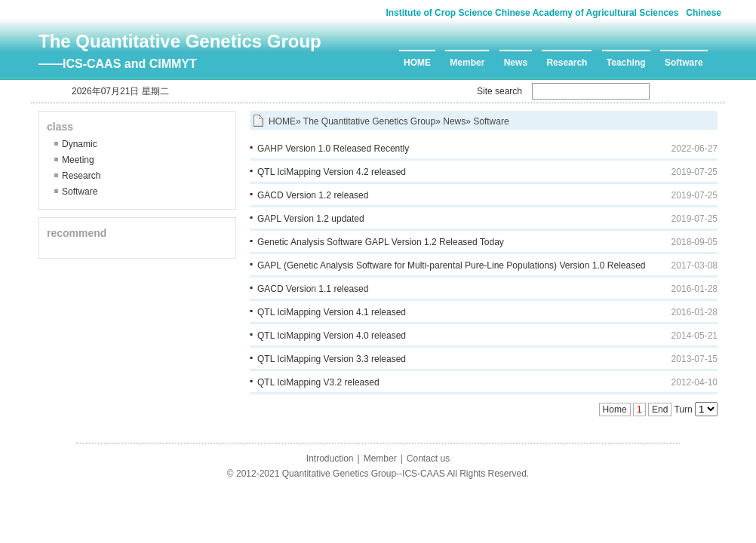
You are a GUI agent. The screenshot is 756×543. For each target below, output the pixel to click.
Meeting (78, 160)
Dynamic (80, 144)
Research (567, 63)
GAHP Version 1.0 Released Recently (333, 149)
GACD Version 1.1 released (313, 289)
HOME (417, 63)
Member (467, 63)
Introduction (330, 459)
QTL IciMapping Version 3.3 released (332, 359)
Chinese (704, 13)
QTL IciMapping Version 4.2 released (332, 172)
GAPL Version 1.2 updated (311, 219)
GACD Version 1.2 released (313, 195)
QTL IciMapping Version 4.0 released (332, 336)
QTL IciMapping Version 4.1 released (332, 312)
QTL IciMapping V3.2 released (318, 382)
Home (615, 410)
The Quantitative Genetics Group (180, 41)
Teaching (626, 63)
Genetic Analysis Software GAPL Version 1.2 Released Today (381, 242)
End (660, 410)
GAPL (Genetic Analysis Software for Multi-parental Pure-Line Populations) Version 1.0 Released (452, 265)
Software (684, 63)
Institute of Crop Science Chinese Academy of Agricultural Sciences (532, 13)
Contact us (428, 459)
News (516, 63)
